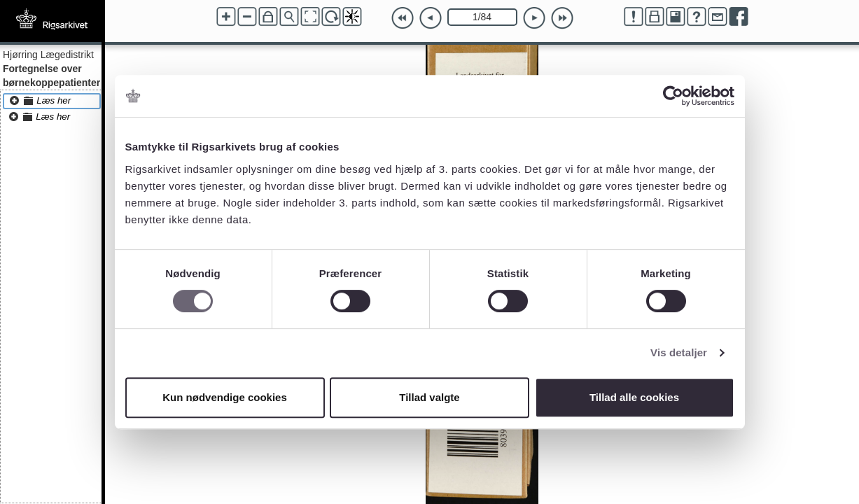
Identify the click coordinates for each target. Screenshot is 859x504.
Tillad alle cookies (634, 397)
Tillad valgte (429, 397)
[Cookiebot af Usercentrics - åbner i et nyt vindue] (673, 96)
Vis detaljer (679, 352)
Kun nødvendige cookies (225, 397)
